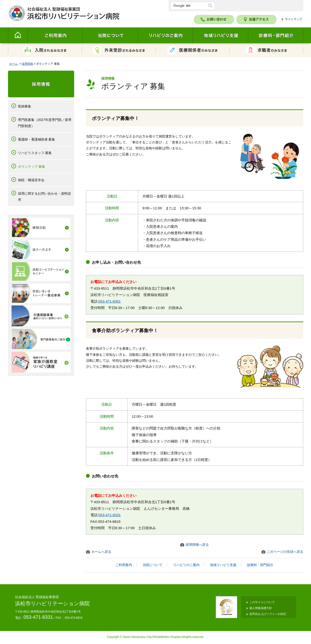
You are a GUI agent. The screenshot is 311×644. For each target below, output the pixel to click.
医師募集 (25, 106)
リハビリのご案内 (165, 35)
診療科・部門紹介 (276, 35)
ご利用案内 (55, 35)
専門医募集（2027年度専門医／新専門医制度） (45, 123)
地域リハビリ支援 (220, 35)
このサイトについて (262, 602)
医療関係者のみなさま (193, 50)
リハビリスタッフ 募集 (35, 153)
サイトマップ (294, 19)
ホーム (13, 64)
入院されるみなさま (45, 50)
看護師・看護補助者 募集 (37, 139)
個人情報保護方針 (261, 608)
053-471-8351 (110, 301)
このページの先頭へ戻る (285, 552)
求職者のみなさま (266, 50)
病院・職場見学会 (31, 180)
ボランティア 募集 (32, 167)
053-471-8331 (110, 515)
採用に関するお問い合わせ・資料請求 (44, 196)
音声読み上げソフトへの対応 (268, 614)
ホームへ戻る (101, 552)
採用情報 (27, 64)
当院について (110, 35)
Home (18, 35)
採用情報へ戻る (197, 545)
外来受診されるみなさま (119, 50)
